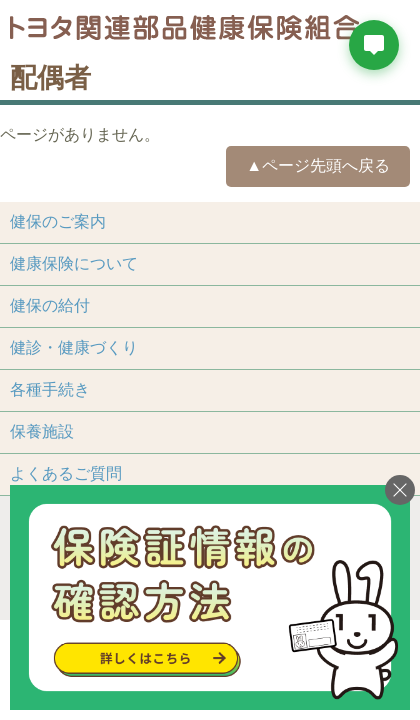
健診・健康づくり (74, 347)
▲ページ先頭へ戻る (318, 165)
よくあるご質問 (66, 473)
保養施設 (42, 431)
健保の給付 (50, 305)
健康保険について (74, 263)
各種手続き (50, 389)
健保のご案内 (58, 221)
